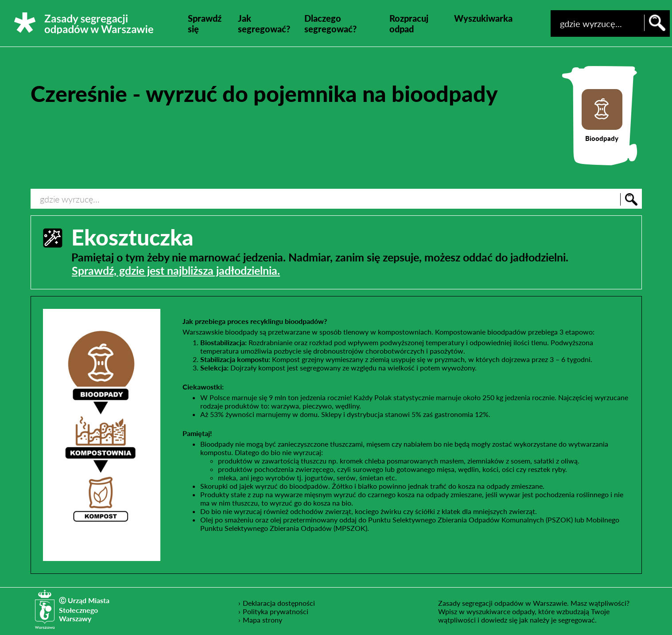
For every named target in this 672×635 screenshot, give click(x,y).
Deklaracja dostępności (279, 603)
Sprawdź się (205, 23)
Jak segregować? (264, 23)
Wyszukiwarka (483, 18)
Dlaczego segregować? (330, 23)
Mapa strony (262, 620)
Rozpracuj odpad (409, 23)
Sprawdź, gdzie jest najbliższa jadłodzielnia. (176, 270)
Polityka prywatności (276, 611)
